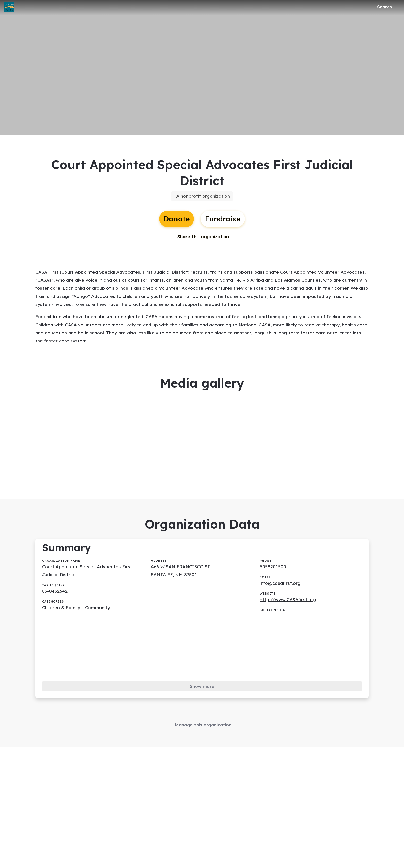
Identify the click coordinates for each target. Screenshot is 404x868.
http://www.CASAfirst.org (289, 612)
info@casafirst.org (281, 595)
